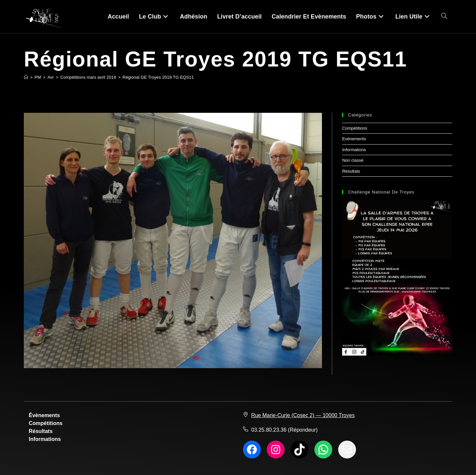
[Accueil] (26, 77)
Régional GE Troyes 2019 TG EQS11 (158, 77)
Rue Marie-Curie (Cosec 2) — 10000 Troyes (303, 415)
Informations (354, 150)
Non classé (353, 160)
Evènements (354, 139)
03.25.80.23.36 (269, 430)
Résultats (351, 171)
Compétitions (355, 128)
